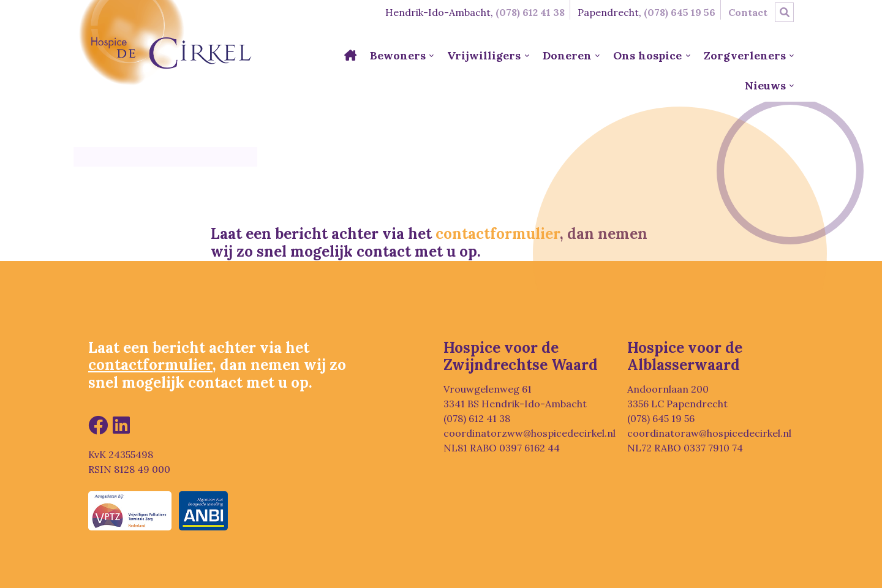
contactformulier (498, 234)
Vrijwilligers (484, 55)
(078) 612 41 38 (530, 12)
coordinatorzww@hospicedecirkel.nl (530, 433)
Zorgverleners (745, 55)
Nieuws (765, 85)
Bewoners (398, 55)
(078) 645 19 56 (680, 12)
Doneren (567, 55)
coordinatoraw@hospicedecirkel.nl (709, 433)
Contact (748, 12)
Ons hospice (647, 55)
